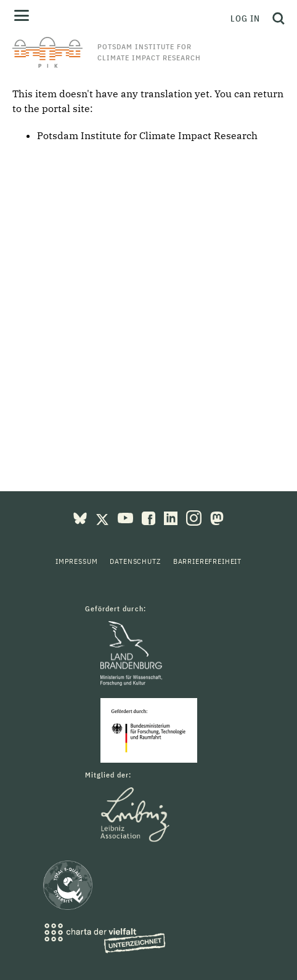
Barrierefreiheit (207, 561)
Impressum (77, 561)
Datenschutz (135, 561)
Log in (245, 18)
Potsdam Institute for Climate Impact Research (147, 135)
